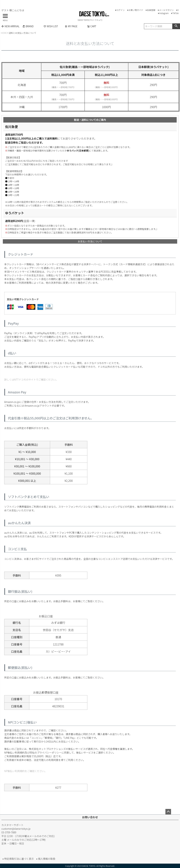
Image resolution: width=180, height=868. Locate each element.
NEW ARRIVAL (10, 26)
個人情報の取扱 (47, 859)
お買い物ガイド (136, 10)
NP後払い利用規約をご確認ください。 (25, 771)
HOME (4, 33)
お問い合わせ (90, 817)
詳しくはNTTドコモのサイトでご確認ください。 (31, 380)
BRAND (28, 26)
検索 (176, 26)
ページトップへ (168, 812)
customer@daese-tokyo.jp (16, 829)
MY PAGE (71, 26)
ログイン (120, 10)
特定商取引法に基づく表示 (19, 859)
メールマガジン (166, 10)
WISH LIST (51, 26)
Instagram (164, 13)
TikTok (175, 13)
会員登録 (151, 10)
